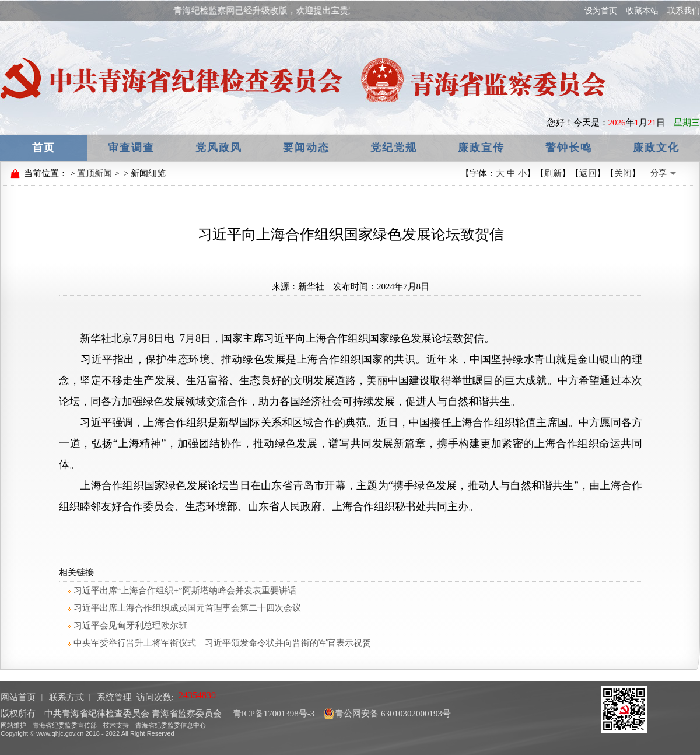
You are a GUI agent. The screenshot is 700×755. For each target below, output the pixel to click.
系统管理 (114, 697)
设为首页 (601, 11)
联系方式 (66, 697)
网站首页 (18, 697)
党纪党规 (394, 148)
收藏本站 (642, 11)
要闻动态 (306, 148)
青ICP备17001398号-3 (273, 714)
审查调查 (131, 148)
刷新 (553, 173)
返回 (588, 173)
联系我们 (684, 11)
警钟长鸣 (569, 148)
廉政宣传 (481, 148)
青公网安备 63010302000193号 (387, 714)
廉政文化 (656, 148)
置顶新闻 (94, 173)
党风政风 (219, 148)
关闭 (623, 173)
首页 (44, 148)
